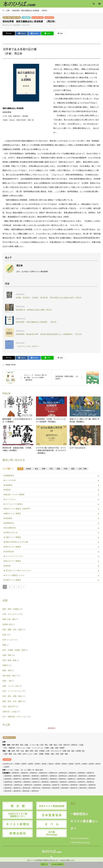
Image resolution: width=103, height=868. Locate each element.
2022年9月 (38, 785)
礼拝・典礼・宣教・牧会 (12, 17)
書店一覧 (31, 120)
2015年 (91, 764)
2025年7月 (90, 773)
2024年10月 (49, 17)
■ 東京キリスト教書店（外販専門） (18, 509)
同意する (44, 864)
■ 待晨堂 (7, 490)
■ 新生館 (7, 566)
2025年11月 (53, 773)
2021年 (51, 764)
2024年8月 (8, 779)
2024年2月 (62, 779)
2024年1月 (71, 779)
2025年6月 (8, 776)
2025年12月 (43, 773)
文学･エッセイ (10, 640)
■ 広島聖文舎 (9, 552)
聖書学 (7, 665)
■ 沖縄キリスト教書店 (12, 580)
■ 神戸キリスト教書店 (12, 547)
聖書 (6, 645)
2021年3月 (17, 791)
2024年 (31, 764)
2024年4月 (44, 779)
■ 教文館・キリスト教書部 (14, 494)
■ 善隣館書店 (9, 476)
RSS (51, 857)
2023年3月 (72, 782)
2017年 (78, 764)
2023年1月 (90, 782)
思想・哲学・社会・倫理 (14, 701)
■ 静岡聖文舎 (9, 523)
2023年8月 (27, 782)
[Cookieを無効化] (100, 863)
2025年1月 (53, 776)
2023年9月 (18, 782)
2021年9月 (56, 788)
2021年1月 (35, 791)
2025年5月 (17, 776)
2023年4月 (63, 782)
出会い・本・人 (20, 770)
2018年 (71, 764)
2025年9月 (72, 773)
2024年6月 (26, 779)
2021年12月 (26, 788)
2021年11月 (36, 788)
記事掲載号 (6, 773)
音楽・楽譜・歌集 (11, 660)
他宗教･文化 (9, 624)
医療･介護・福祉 (10, 619)
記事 (7, 635)
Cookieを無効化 (57, 864)
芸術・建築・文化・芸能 (14, 630)
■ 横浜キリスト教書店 (12, 513)
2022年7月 (56, 785)
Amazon (12, 120)
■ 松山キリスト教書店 (12, 561)
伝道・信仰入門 (10, 706)
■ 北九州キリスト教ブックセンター (18, 571)
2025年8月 (81, 773)
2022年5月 (74, 785)
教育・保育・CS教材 (12, 609)
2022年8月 (47, 785)
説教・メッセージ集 (12, 686)
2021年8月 (65, 788)
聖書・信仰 (8, 671)
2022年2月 (8, 788)
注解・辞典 (9, 655)
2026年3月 (15, 773)
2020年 (58, 764)
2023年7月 (36, 782)
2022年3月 (92, 785)
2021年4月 (8, 791)
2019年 (64, 764)
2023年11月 (91, 779)
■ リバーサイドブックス (13, 556)
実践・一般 (8, 681)
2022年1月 (17, 788)
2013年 (7, 767)
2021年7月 (74, 788)
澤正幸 (13, 365)
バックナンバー (8, 764)
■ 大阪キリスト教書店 (12, 537)
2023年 (38, 764)
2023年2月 (81, 782)
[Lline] (47, 33)
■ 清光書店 (8, 518)
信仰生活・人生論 (11, 712)
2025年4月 (26, 776)
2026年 (17, 764)
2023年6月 (45, 782)
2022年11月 (18, 785)
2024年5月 (35, 779)
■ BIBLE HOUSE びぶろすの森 (16, 542)
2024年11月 (73, 776)
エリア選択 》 (9, 469)
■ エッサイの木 (10, 480)
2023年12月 (81, 779)
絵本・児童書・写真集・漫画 (15, 650)
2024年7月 (17, 779)
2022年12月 (8, 785)
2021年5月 (92, 788)
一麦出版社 (26, 17)
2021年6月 (83, 788)
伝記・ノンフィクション (14, 691)
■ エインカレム (10, 499)
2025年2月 (44, 776)
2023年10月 (8, 782)
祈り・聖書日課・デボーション (17, 717)
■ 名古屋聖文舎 (10, 528)
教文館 (5, 120)
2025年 (24, 764)
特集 (29, 770)
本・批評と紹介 (37, 17)
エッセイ (10, 770)
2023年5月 (54, 782)
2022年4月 (83, 785)
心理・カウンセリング (13, 614)
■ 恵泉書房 (8, 485)
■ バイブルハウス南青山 (13, 504)
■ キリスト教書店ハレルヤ (14, 575)
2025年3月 (35, 776)
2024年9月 (92, 776)
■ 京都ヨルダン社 (11, 532)
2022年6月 (65, 785)
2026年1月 (34, 773)
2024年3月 (53, 779)
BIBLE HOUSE (21, 120)
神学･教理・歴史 (11, 676)
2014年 (98, 764)
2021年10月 (46, 788)
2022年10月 (28, 785)
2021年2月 (26, 791)
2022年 (44, 764)
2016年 (85, 764)
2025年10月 (63, 773)
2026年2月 (25, 773)
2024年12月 (63, 776)
